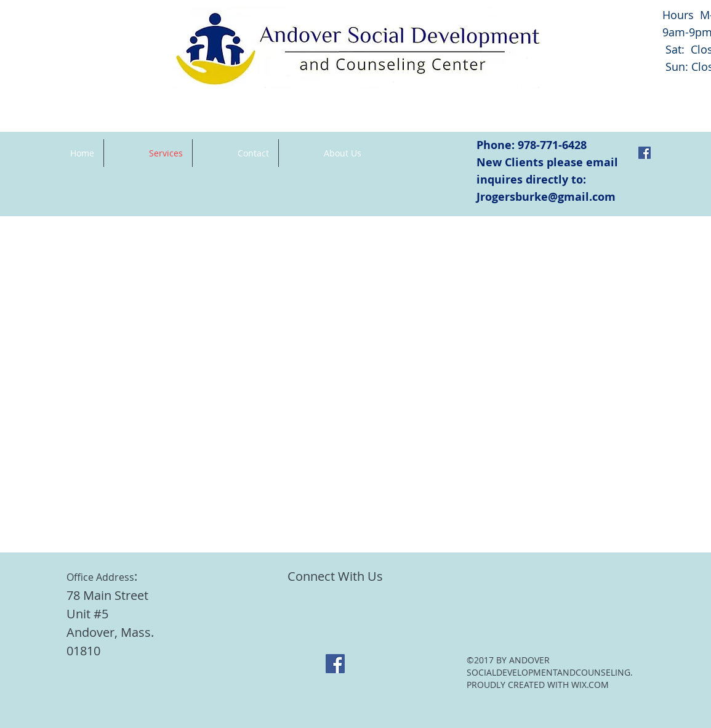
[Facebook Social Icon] (645, 153)
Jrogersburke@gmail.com (546, 197)
